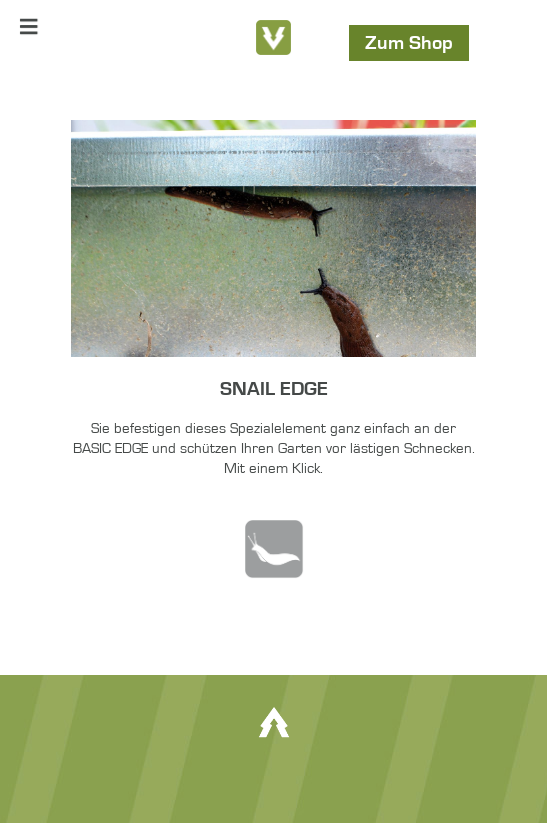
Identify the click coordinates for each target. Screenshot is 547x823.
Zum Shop (409, 43)
